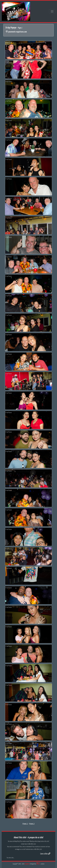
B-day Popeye (9, 43)
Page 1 (25, 824)
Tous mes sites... (10, 858)
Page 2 (32, 824)
